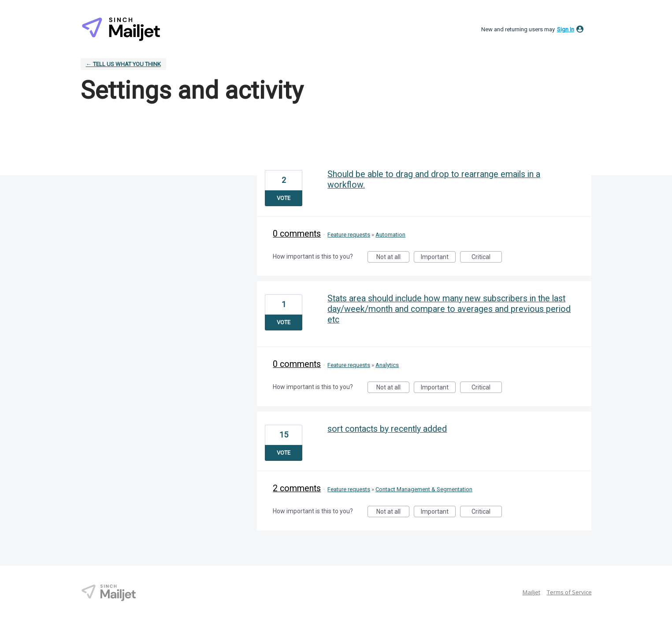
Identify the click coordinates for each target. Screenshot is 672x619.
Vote (284, 198)
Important (438, 258)
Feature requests (349, 235)
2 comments (297, 488)
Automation (390, 235)
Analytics (387, 365)
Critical (487, 258)
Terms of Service (569, 592)
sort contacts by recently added (387, 429)
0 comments (297, 234)
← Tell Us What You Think (123, 64)
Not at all (393, 258)
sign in (566, 29)
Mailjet (531, 592)
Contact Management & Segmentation (424, 489)
